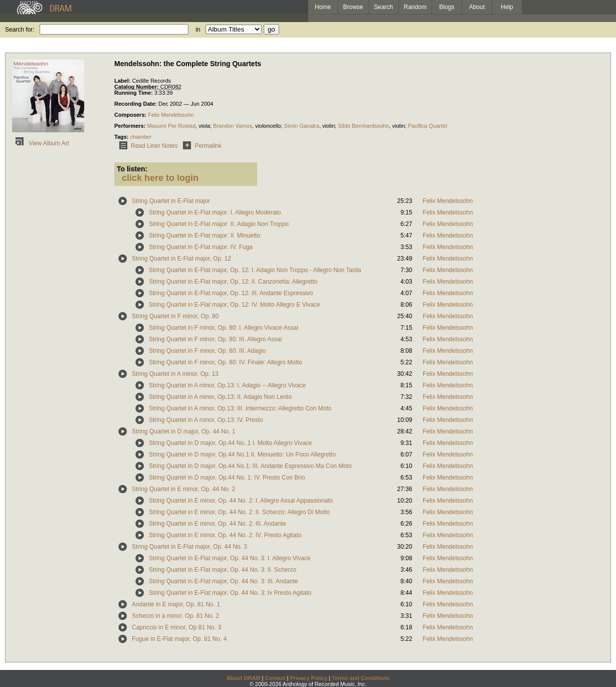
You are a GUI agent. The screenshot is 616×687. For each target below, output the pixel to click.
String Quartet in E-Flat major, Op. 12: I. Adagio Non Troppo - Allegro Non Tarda (255, 270)
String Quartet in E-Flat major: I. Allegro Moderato (215, 212)
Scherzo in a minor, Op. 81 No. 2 (175, 616)
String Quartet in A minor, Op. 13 (175, 374)
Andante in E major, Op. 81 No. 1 (176, 604)
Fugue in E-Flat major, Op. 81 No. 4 (179, 639)
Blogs (447, 7)
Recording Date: (136, 104)
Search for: (20, 30)
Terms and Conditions (361, 678)
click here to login (160, 178)
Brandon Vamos (233, 126)
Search (383, 7)
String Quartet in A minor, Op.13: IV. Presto (206, 420)
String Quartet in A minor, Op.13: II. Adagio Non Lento (220, 397)
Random (415, 7)
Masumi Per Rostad (171, 126)
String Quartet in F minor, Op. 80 (175, 316)
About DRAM (244, 678)
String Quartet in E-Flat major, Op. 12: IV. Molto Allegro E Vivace (235, 305)
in (198, 30)
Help (507, 7)
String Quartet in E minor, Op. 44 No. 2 (183, 489)
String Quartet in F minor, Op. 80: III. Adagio (207, 351)
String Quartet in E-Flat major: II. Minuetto (204, 236)
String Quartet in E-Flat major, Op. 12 (181, 259)
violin (329, 126)
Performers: (131, 126)
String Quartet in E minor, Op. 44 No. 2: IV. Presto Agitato (225, 535)
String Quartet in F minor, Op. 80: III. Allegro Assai (215, 339)
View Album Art (41, 143)
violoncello (268, 126)
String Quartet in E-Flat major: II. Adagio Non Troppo (219, 224)
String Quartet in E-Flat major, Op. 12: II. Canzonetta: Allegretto (233, 282)
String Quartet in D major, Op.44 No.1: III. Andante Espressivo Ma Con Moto (250, 466)
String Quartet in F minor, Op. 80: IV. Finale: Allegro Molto (226, 362)
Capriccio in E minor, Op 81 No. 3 (176, 627)
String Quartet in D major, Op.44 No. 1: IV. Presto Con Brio (227, 478)
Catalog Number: (137, 87)
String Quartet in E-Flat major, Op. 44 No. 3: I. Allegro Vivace (230, 558)
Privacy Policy (309, 678)
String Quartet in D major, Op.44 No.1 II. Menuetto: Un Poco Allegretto (242, 454)
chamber (141, 137)
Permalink (200, 146)
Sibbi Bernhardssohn (363, 126)
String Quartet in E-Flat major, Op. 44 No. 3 (189, 547)
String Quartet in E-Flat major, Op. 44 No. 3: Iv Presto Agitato (230, 593)
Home (323, 7)
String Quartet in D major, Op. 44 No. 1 (184, 431)
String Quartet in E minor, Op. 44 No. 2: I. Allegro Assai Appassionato (241, 501)
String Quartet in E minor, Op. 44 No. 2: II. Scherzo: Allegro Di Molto (239, 512)
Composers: (131, 115)
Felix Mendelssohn (171, 115)
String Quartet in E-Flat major (171, 201)
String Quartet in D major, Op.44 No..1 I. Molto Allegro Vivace (230, 443)
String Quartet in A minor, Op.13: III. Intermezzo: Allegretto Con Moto (240, 408)
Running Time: (134, 93)
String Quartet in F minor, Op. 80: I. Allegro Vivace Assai (224, 328)
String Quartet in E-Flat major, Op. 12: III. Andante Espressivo (231, 293)
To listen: (132, 169)
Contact (275, 678)
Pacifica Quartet (428, 126)
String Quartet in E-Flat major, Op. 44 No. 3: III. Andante (223, 581)
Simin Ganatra (302, 126)
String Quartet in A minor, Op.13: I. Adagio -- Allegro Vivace (227, 385)
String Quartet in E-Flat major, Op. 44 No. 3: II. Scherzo (223, 570)
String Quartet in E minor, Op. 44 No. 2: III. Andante (217, 524)
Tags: (122, 137)
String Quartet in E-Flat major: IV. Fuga (201, 247)
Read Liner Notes (147, 146)
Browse (353, 7)
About (477, 7)
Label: (123, 81)
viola (204, 126)
